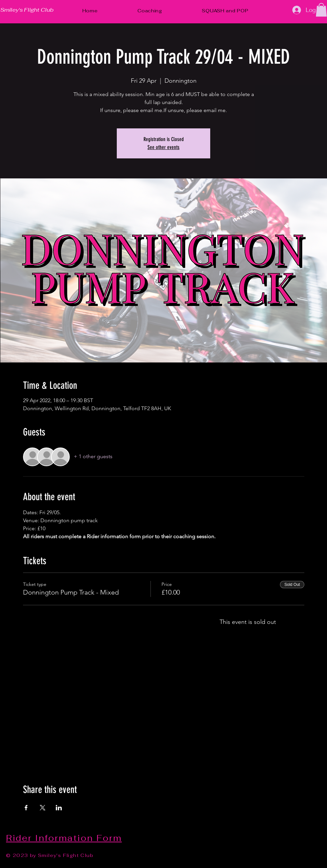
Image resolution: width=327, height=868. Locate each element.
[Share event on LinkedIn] (59, 808)
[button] (321, 10)
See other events (163, 147)
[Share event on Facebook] (26, 808)
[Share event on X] (43, 808)
